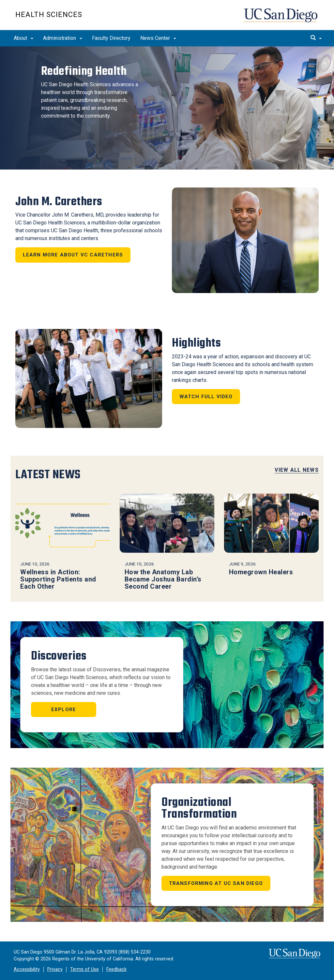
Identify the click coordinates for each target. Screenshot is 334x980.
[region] (167, 108)
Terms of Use (84, 969)
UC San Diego (281, 18)
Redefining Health (81, 72)
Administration (63, 38)
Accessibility (27, 969)
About (23, 38)
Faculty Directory (111, 38)
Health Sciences (49, 15)
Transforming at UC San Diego (216, 883)
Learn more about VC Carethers (73, 255)
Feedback (116, 969)
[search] (316, 38)
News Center (158, 38)
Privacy (55, 969)
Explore (64, 710)
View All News (297, 470)
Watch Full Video (206, 397)
